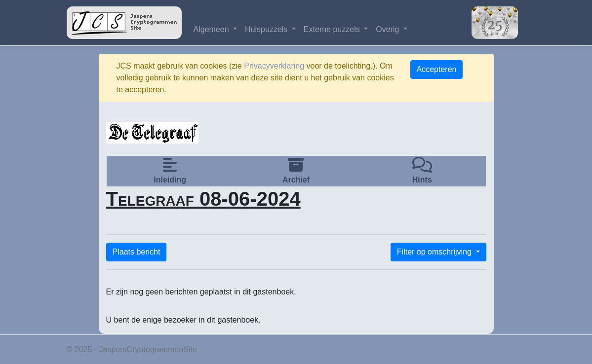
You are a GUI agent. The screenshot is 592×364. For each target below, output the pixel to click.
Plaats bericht (137, 252)
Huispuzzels (267, 29)
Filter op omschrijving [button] (435, 252)
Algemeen (213, 29)
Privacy (217, 349)
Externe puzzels (333, 29)
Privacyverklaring (274, 66)
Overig (389, 29)
